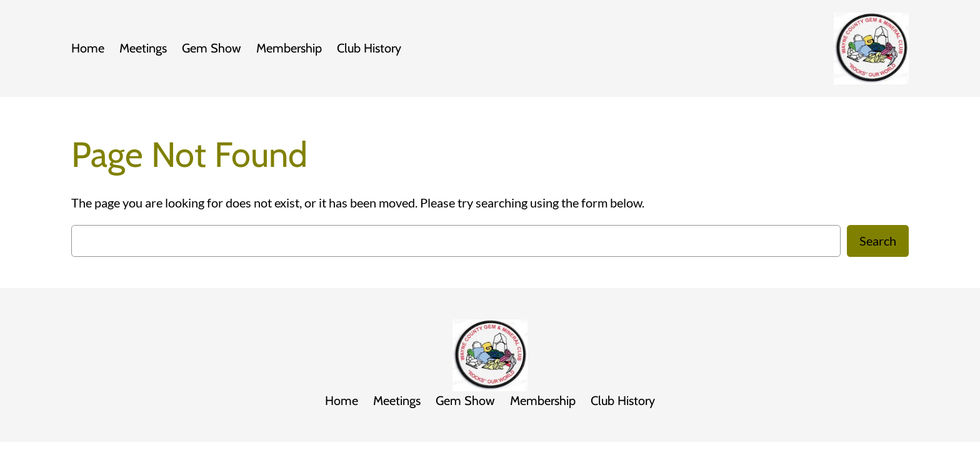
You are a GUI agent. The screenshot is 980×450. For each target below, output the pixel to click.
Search (878, 241)
